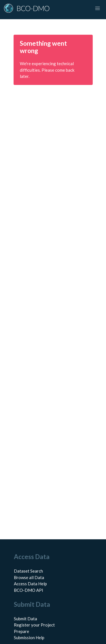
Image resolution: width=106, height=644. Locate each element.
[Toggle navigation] (98, 8)
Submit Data (25, 619)
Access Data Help (30, 584)
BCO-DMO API (29, 590)
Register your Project (34, 625)
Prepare (21, 631)
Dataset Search (28, 571)
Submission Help (29, 638)
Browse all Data (29, 577)
